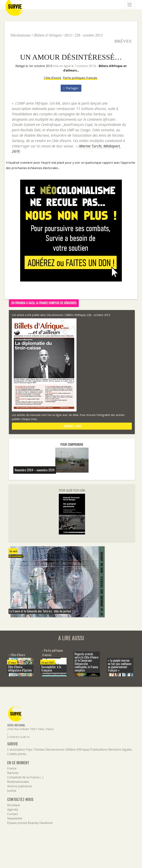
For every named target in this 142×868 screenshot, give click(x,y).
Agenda (12, 809)
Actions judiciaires (20, 786)
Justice (12, 791)
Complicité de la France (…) (25, 777)
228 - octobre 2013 (89, 35)
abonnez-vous (72, 426)
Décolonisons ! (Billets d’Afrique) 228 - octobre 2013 (78, 315)
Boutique (14, 805)
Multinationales (18, 782)
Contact (13, 814)
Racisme (13, 773)
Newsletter (15, 818)
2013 (68, 35)
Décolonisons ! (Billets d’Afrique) (36, 35)
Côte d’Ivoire (53, 78)
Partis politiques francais (80, 78)
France (12, 768)
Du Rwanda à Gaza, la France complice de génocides (44, 303)
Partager (71, 88)
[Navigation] (130, 5)
